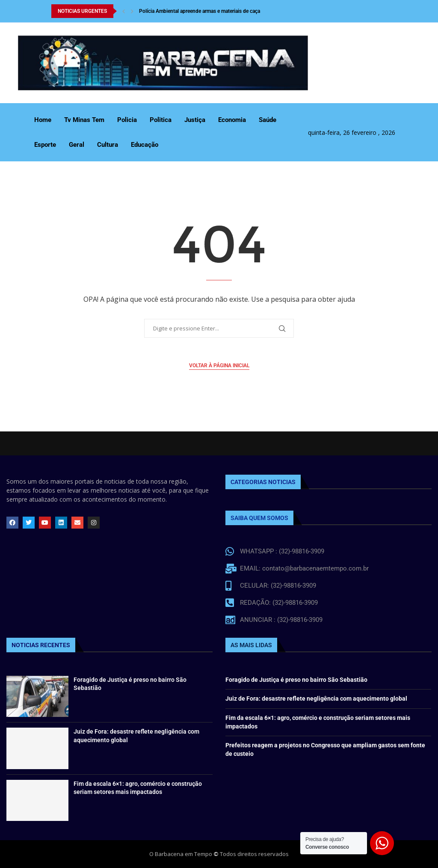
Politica (161, 120)
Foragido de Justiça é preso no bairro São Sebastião (296, 680)
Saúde (268, 120)
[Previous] (124, 11)
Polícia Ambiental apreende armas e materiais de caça (200, 11)
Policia (127, 120)
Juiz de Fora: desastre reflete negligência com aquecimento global (316, 699)
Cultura (108, 145)
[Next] (132, 11)
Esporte (45, 145)
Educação (145, 145)
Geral (77, 145)
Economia (232, 120)
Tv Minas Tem (84, 120)
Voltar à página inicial (219, 366)
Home (43, 120)
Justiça (195, 120)
